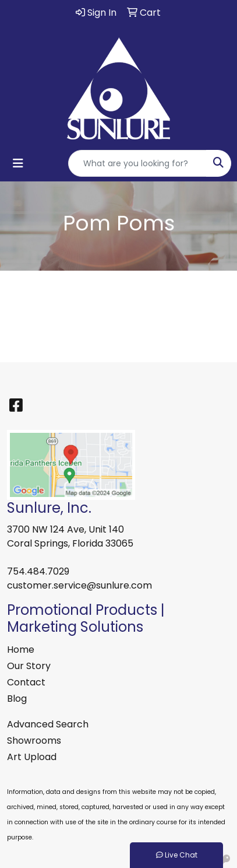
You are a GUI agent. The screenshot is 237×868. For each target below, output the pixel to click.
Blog (17, 699)
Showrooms (34, 741)
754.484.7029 (38, 571)
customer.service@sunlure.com (79, 585)
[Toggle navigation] (18, 163)
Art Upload (32, 757)
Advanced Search (48, 724)
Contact (26, 682)
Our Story (29, 666)
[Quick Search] (137, 163)
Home (21, 650)
